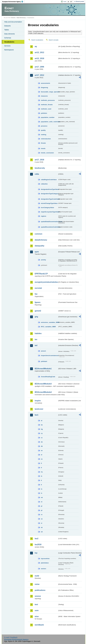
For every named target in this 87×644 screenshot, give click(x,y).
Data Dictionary (21, 18)
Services (7, 46)
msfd (37, 576)
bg (42, 429)
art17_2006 (39, 67)
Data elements (9, 34)
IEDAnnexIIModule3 (43, 384)
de (42, 442)
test (36, 604)
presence (44, 126)
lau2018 (38, 545)
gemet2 (38, 311)
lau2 (36, 539)
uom (37, 610)
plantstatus (45, 563)
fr (41, 468)
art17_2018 (39, 160)
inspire (38, 401)
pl (42, 506)
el (42, 455)
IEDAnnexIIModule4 (43, 392)
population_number (48, 117)
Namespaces (9, 50)
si (42, 523)
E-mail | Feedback (11, 637)
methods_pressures (48, 100)
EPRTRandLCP (41, 274)
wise (37, 616)
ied (36, 345)
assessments (45, 83)
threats (43, 143)
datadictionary (41, 240)
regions (43, 216)
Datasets (7, 26)
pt (42, 510)
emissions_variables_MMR (49, 322)
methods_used (46, 109)
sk (42, 527)
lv (42, 493)
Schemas (8, 38)
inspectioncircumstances (49, 355)
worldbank (39, 625)
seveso (38, 596)
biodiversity (40, 168)
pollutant (44, 361)
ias (36, 339)
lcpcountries (45, 559)
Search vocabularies (37, 40)
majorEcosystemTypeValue (49, 212)
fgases (38, 302)
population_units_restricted (49, 122)
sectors (43, 569)
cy (42, 433)
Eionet (13, 18)
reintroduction (46, 139)
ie (42, 476)
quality (43, 130)
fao (36, 294)
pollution (44, 113)
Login (65, 1)
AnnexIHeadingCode (48, 377)
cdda (37, 174)
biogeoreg (44, 87)
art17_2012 (39, 75)
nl (42, 502)
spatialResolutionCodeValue (49, 227)
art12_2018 (39, 58)
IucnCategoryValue (47, 208)
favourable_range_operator (49, 92)
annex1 (43, 351)
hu (42, 472)
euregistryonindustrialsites (46, 282)
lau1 (36, 415)
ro (42, 515)
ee (42, 451)
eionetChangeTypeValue (49, 203)
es (42, 459)
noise (37, 584)
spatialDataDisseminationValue (49, 222)
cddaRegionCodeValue (49, 180)
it (41, 480)
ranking (43, 135)
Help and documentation (13, 22)
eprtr (37, 252)
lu (42, 489)
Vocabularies (9, 42)
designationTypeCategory (49, 194)
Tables (7, 30)
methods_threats (47, 105)
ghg (36, 317)
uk (42, 532)
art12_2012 (39, 52)
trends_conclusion (47, 153)
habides (38, 333)
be (42, 425)
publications (40, 590)
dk (42, 446)
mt (42, 497)
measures (44, 96)
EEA (13, 2)
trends (43, 148)
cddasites (44, 184)
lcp (36, 553)
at (42, 421)
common (38, 234)
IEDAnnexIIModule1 (43, 369)
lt (41, 485)
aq (36, 46)
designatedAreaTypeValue (49, 189)
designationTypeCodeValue (49, 199)
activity (43, 260)
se (42, 519)
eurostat (38, 288)
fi (41, 463)
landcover (39, 409)
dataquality (39, 246)
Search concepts (54, 40)
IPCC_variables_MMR (48, 327)
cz (42, 438)
